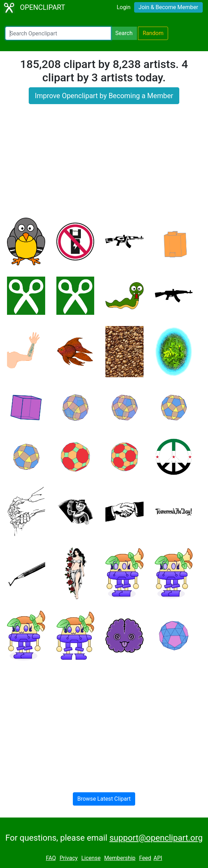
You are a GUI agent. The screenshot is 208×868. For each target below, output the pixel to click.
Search (124, 33)
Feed (145, 858)
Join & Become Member (168, 7)
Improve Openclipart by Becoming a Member (104, 96)
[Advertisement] (104, 165)
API (158, 858)
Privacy (69, 858)
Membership (120, 858)
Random (153, 33)
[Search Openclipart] (58, 33)
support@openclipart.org (156, 838)
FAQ (51, 858)
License (91, 858)
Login (123, 7)
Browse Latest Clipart (104, 799)
